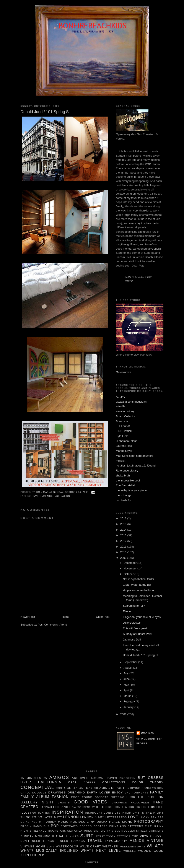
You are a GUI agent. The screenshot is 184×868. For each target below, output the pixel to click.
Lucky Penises (151, 817)
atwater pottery (125, 411)
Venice (137, 841)
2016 (124, 518)
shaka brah (123, 475)
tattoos (124, 836)
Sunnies (72, 836)
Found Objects (95, 797)
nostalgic (80, 822)
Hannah (46, 807)
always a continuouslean (131, 402)
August (128, 668)
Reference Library (127, 471)
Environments (42, 496)
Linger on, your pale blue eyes (142, 617)
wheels (129, 851)
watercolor (67, 846)
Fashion (60, 797)
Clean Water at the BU (137, 585)
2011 (124, 547)
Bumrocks (122, 421)
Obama (102, 822)
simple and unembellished (139, 590)
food (76, 797)
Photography (149, 822)
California (50, 782)
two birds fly (123, 500)
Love (133, 817)
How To (76, 807)
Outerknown (124, 372)
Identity (89, 807)
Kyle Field (122, 436)
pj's (46, 826)
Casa (72, 782)
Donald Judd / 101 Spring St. (141, 655)
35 (45, 778)
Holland (61, 807)
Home (66, 617)
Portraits (69, 826)
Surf (87, 836)
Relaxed (40, 831)
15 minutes (31, 778)
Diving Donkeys (143, 788)
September (131, 662)
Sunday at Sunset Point (138, 634)
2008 (124, 714)
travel (95, 841)
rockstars (57, 831)
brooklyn (127, 778)
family (157, 792)
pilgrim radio (31, 826)
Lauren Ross (124, 446)
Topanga (78, 841)
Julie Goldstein (132, 623)
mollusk (121, 461)
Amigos (59, 777)
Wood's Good (151, 851)
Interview (129, 813)
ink (48, 813)
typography (116, 841)
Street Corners (150, 831)
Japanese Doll (132, 640)
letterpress (116, 817)
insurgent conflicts (103, 813)
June (127, 679)
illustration (32, 813)
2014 (124, 530)
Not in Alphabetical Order (139, 579)
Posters (101, 826)
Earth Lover (99, 792)
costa (61, 788)
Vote (51, 846)
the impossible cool (128, 480)
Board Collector (126, 416)
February (130, 701)
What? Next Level (101, 851)
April (127, 690)
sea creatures (80, 831)
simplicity (102, 831)
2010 (124, 552)
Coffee (90, 782)
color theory (148, 782)
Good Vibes (91, 802)
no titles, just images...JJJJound (136, 466)
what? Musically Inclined (49, 851)
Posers (86, 826)
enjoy (117, 792)
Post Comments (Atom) (52, 625)
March (128, 696)
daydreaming (98, 788)
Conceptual (37, 787)
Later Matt (53, 817)
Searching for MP (134, 606)
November (130, 568)
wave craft (91, 846)
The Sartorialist (125, 485)
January (129, 707)
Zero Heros (33, 855)
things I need (55, 841)
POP (55, 826)
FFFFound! (123, 426)
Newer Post (28, 617)
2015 (124, 524)
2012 (124, 541)
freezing (118, 797)
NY (93, 822)
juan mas (147, 733)
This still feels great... (136, 628)
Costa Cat (76, 788)
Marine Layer (124, 451)
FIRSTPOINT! (125, 431)
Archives (80, 778)
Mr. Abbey (48, 822)
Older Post (103, 617)
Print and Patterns (126, 826)
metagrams (29, 822)
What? (155, 846)
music (63, 822)
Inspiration (62, 496)
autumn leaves (104, 778)
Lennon (71, 817)
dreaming (76, 792)
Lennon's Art (92, 817)
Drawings (57, 792)
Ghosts (64, 802)
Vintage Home (33, 846)
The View (140, 836)
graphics (119, 802)
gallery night (37, 802)
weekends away (132, 846)
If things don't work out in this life (130, 807)
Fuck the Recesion (145, 797)
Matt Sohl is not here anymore (135, 456)
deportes (120, 788)
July (126, 673)
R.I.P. (149, 826)
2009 (124, 558)
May (127, 685)
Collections (114, 782)
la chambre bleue (127, 441)
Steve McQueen (123, 831)
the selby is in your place (131, 490)
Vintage (155, 841)
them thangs (124, 495)
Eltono (127, 611)
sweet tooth (106, 836)
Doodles (39, 792)
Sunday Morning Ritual (42, 836)
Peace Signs (121, 822)
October (129, 574)
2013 (124, 535)
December (130, 563)
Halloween (140, 802)
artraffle (121, 406)
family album (35, 797)
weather (110, 846)
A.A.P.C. (121, 397)
